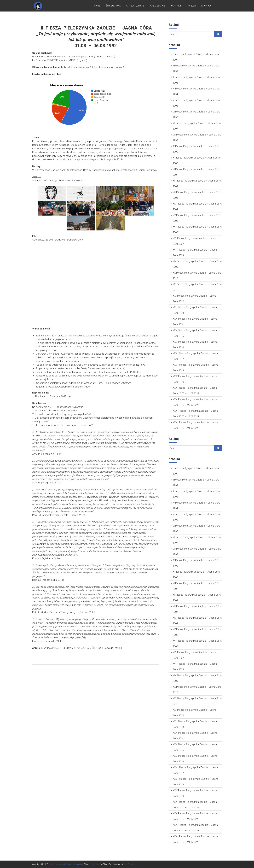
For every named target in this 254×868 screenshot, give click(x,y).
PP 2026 (191, 6)
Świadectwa (113, 6)
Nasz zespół (157, 6)
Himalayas (95, 864)
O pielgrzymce (135, 6)
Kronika (206, 6)
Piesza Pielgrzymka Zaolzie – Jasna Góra (66, 864)
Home (97, 6)
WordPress (128, 864)
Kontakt (176, 6)
